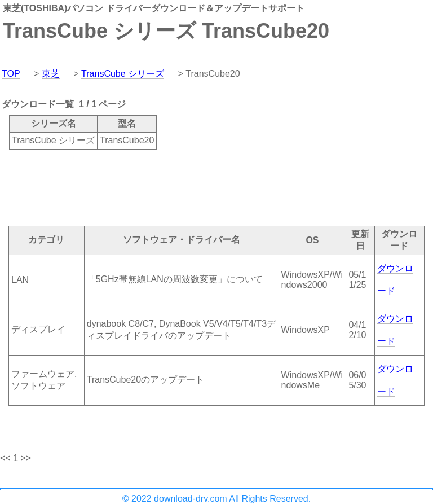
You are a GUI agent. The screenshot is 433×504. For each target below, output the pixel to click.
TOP (11, 74)
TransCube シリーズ (123, 74)
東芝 (51, 74)
